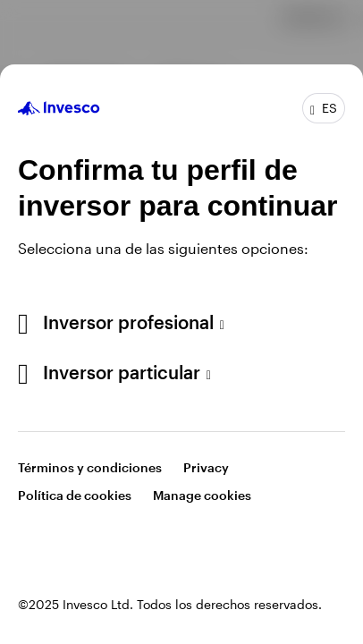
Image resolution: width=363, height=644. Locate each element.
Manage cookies (202, 495)
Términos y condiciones (90, 467)
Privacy (206, 467)
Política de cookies (75, 495)
